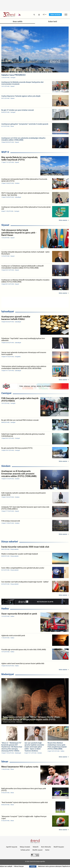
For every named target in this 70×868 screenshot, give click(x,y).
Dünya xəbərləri (10, 542)
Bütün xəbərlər (63, 220)
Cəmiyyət (6, 393)
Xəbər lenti (53, 21)
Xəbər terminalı (55, 15)
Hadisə (5, 609)
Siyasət (5, 225)
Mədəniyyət (8, 674)
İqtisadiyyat (8, 311)
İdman (5, 762)
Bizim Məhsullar (46, 847)
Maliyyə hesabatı (25, 847)
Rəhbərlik (36, 847)
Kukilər (47, 850)
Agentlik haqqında (12, 847)
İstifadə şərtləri (25, 850)
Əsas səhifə (18, 21)
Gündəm (6, 466)
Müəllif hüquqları (59, 847)
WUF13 (5, 152)
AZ (44, 15)
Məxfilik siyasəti (38, 850)
